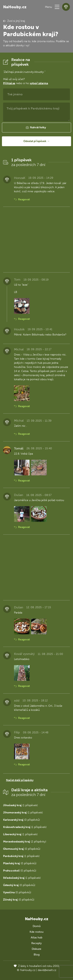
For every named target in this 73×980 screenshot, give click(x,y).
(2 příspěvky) (25, 842)
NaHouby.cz (15, 7)
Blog (37, 955)
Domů (37, 926)
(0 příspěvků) (22, 820)
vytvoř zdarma (39, 83)
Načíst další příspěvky (20, 780)
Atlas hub (36, 938)
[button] (57, 7)
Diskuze (36, 949)
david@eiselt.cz (47, 970)
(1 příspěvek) (20, 805)
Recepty (36, 943)
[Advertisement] (36, 240)
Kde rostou (36, 932)
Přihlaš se (9, 83)
